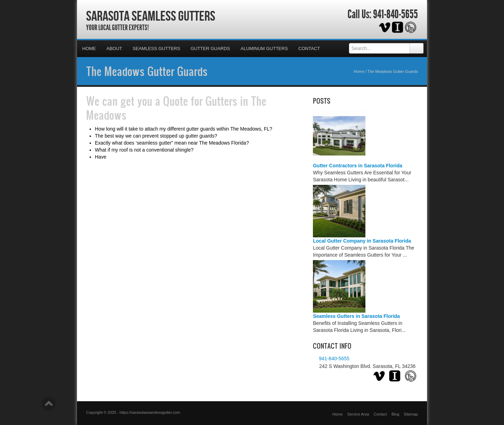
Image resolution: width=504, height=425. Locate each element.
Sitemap (411, 414)
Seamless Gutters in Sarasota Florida (356, 316)
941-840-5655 (395, 14)
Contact (309, 48)
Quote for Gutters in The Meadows (176, 108)
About (114, 48)
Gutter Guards (211, 48)
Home (89, 48)
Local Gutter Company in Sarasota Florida (362, 241)
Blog (395, 414)
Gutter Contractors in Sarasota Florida (358, 166)
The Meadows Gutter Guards (147, 71)
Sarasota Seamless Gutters (151, 16)
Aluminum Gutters (264, 48)
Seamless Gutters (156, 48)
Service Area (358, 414)
